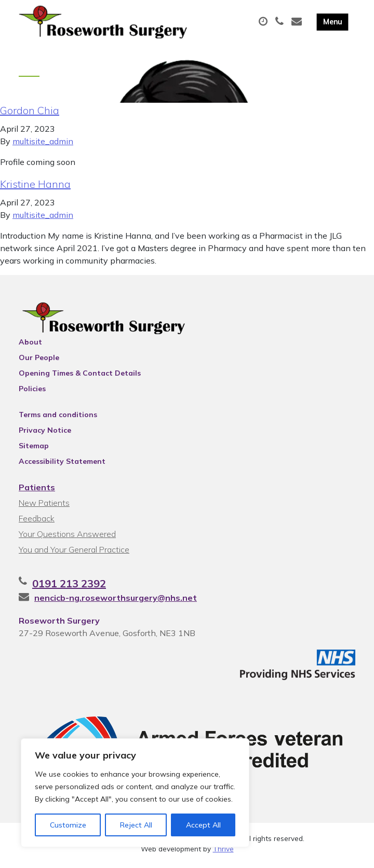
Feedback (37, 521)
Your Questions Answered (67, 537)
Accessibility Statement (62, 464)
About (30, 345)
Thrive (223, 852)
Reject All (136, 825)
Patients (37, 490)
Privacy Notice (45, 433)
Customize (68, 825)
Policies (32, 392)
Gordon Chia (30, 113)
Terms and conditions (58, 418)
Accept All (203, 825)
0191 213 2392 (69, 587)
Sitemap (34, 449)
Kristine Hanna (35, 187)
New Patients (44, 506)
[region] (135, 793)
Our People (39, 361)
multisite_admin (43, 144)
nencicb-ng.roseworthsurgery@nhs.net (116, 601)
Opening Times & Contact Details (80, 376)
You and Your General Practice (74, 553)
